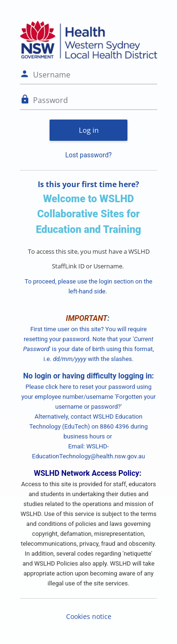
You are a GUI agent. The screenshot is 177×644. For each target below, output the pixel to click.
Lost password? (88, 155)
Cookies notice (89, 616)
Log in (89, 130)
